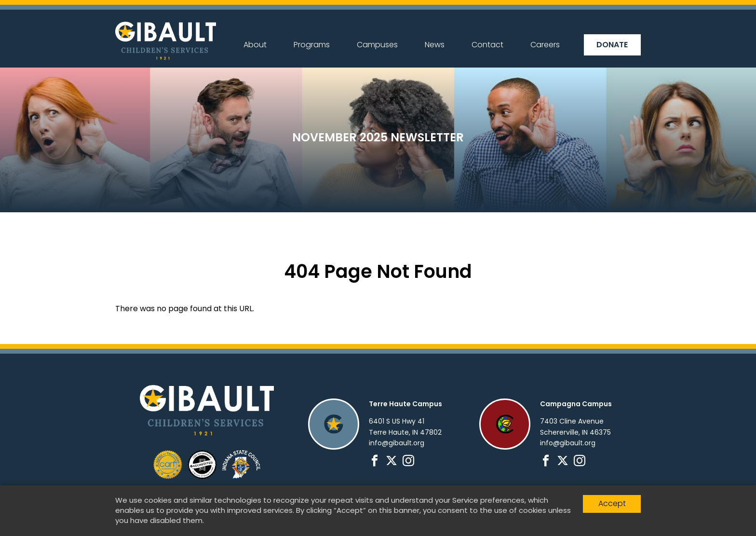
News (435, 45)
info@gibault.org (397, 443)
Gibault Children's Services (166, 41)
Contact (487, 45)
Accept (612, 503)
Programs (312, 45)
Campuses (377, 45)
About (255, 45)
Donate (612, 45)
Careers (545, 45)
